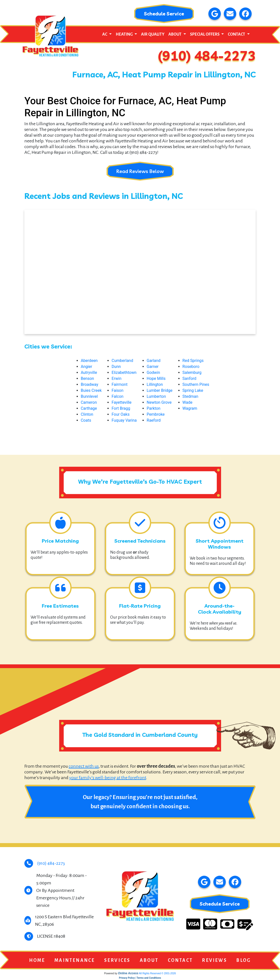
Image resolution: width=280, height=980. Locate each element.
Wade (187, 403)
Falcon (118, 397)
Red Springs (193, 361)
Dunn (116, 367)
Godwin (153, 373)
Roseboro (191, 367)
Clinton (87, 415)
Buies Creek (91, 391)
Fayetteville (122, 403)
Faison (117, 391)
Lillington (155, 385)
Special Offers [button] (205, 35)
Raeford (154, 421)
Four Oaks (121, 415)
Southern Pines (196, 385)
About (149, 961)
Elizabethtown (124, 373)
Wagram (190, 409)
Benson (88, 379)
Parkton (154, 409)
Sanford (189, 379)
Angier (87, 367)
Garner (153, 367)
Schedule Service (164, 14)
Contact (180, 961)
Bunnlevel (89, 397)
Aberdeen (89, 361)
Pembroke (156, 415)
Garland (154, 361)
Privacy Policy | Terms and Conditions (140, 978)
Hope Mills (156, 379)
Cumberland (122, 361)
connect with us (84, 766)
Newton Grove (159, 403)
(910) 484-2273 (207, 56)
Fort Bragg (121, 409)
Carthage (89, 409)
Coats (86, 421)
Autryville (89, 373)
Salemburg (192, 373)
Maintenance (75, 961)
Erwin (117, 379)
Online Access (128, 974)
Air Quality (153, 35)
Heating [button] (125, 35)
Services (117, 961)
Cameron (89, 403)
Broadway (90, 385)
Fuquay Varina (124, 421)
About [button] (175, 35)
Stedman (190, 397)
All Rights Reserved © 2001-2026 (158, 974)
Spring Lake (193, 391)
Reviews (214, 961)
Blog (244, 961)
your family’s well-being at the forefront (108, 778)
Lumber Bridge (160, 391)
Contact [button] (237, 35)
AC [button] (105, 35)
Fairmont (120, 385)
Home (37, 961)
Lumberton (156, 397)
